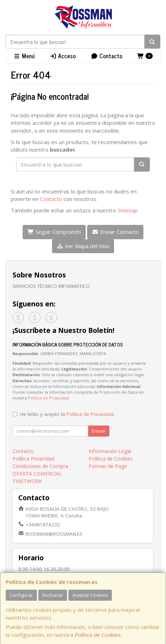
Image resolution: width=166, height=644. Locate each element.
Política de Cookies (98, 635)
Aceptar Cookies (90, 595)
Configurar (21, 595)
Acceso (63, 56)
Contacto (106, 56)
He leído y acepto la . (67, 414)
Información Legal (110, 451)
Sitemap (128, 210)
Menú (24, 56)
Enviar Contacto (115, 232)
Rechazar (53, 595)
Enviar (99, 431)
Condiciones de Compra (40, 466)
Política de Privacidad (48, 398)
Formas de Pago (108, 466)
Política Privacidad (34, 459)
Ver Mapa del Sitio (83, 246)
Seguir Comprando (54, 232)
